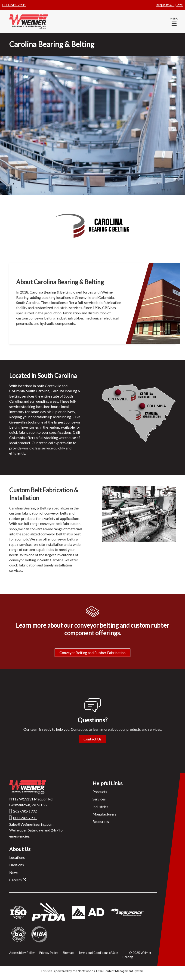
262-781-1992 (25, 811)
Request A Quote (169, 5)
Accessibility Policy (22, 953)
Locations (17, 857)
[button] (174, 21)
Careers (15, 880)
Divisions (17, 865)
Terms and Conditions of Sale (98, 953)
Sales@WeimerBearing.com (31, 824)
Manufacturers (104, 814)
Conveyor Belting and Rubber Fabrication (92, 653)
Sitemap (68, 953)
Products (100, 792)
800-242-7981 (14, 5)
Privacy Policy (49, 953)
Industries (100, 807)
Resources (101, 821)
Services (99, 799)
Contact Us (92, 739)
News (14, 872)
